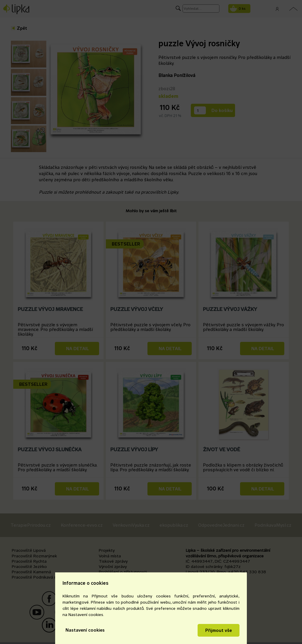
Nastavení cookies (85, 630)
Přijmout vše (219, 630)
